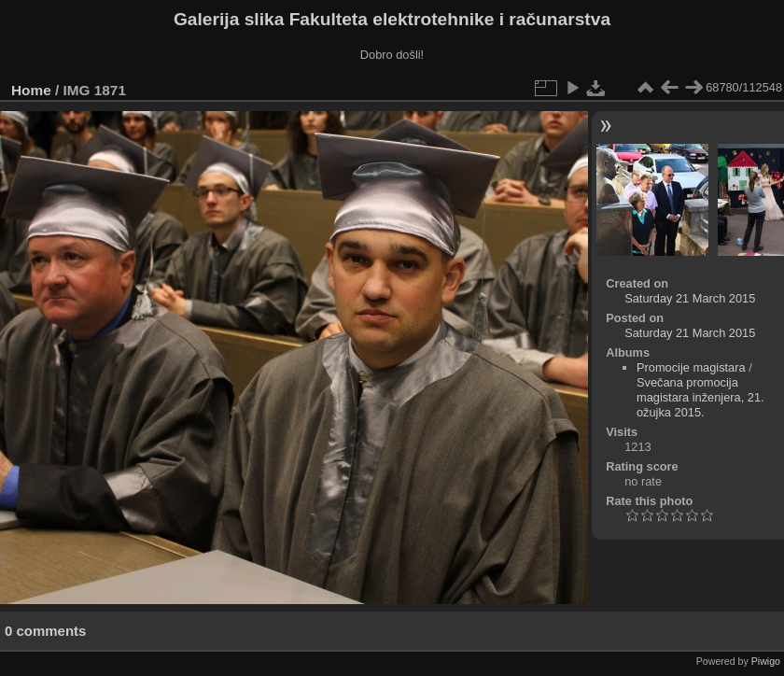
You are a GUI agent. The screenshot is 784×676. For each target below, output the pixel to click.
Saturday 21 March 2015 (690, 298)
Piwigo (766, 661)
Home (31, 90)
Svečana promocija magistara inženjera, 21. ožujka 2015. (700, 397)
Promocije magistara (691, 367)
